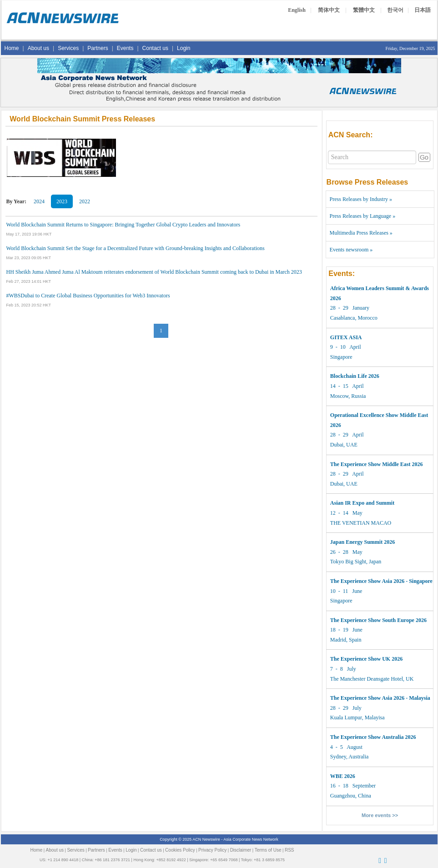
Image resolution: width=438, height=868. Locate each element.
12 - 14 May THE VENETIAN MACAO (362, 513)
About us (38, 48)
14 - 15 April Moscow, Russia (355, 386)
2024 (39, 201)
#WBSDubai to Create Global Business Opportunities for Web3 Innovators (88, 296)
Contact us (155, 48)
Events (125, 48)
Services (68, 48)
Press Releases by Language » (363, 216)
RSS (289, 850)
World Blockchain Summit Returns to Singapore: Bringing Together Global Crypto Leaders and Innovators (123, 225)
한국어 (395, 10)
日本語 (423, 10)
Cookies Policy (180, 850)
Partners (98, 48)
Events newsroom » (351, 250)
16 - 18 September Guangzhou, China (353, 786)
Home (12, 48)
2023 (62, 201)
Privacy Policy (212, 850)
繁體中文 (364, 10)
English (297, 10)
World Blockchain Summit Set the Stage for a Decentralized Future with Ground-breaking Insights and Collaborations (136, 248)
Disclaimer (241, 850)
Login (184, 48)
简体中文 (329, 10)
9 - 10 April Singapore (346, 347)
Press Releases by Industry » (361, 199)
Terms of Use (268, 850)
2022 (85, 201)
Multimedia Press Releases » (361, 233)
